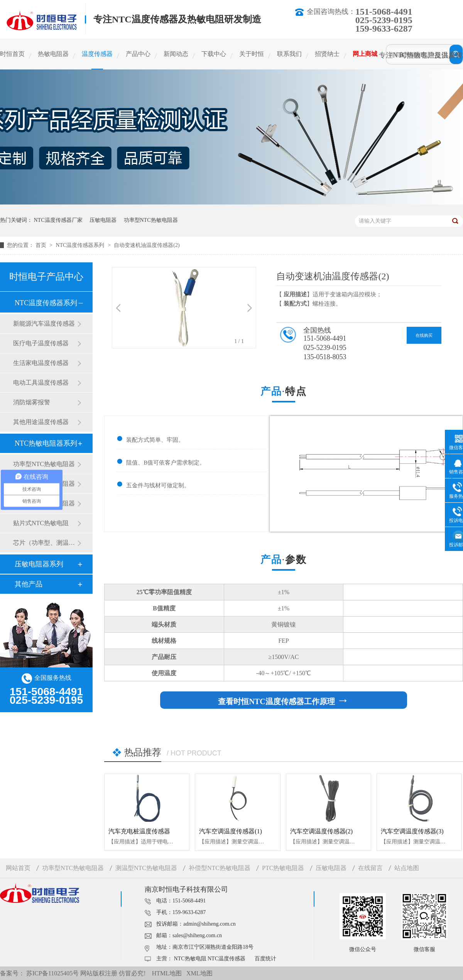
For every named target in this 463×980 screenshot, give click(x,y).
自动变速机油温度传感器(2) (147, 245)
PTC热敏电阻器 (283, 868)
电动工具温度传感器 (41, 383)
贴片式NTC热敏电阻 (41, 523)
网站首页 (18, 868)
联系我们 (289, 54)
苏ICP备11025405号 (52, 973)
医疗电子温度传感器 (41, 343)
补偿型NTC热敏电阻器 (220, 868)
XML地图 (199, 973)
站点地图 (407, 868)
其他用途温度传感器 (41, 422)
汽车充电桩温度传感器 (139, 831)
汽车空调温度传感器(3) (412, 831)
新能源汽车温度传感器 (44, 324)
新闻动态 (176, 54)
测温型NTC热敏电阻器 (146, 868)
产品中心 (138, 54)
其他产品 (29, 584)
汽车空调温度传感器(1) (231, 831)
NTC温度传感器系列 (81, 245)
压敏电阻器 (103, 220)
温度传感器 (97, 54)
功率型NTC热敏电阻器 (151, 220)
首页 (42, 245)
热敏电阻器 (53, 54)
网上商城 (365, 54)
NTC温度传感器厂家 (58, 220)
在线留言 (370, 868)
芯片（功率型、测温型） (45, 543)
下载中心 (214, 54)
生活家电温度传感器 (41, 363)
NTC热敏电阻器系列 (46, 443)
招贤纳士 (327, 54)
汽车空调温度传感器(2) (322, 831)
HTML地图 (167, 973)
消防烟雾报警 (32, 402)
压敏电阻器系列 (39, 564)
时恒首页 (12, 54)
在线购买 (424, 335)
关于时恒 (252, 54)
